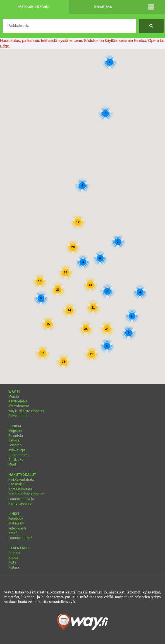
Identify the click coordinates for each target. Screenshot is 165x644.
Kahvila (14, 440)
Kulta (12, 562)
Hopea (13, 558)
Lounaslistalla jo (21, 499)
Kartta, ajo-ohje (20, 504)
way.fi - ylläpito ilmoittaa (27, 411)
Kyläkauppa (17, 450)
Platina (14, 567)
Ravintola (16, 436)
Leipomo (15, 445)
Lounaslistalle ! (20, 538)
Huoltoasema (19, 455)
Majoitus (15, 431)
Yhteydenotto (19, 406)
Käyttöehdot (18, 401)
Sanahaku (16, 484)
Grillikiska (16, 460)
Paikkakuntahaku (21, 480)
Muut (12, 464)
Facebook (16, 519)
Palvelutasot (18, 416)
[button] (151, 7)
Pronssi (14, 553)
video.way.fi (17, 528)
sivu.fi (13, 533)
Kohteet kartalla (21, 489)
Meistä (14, 397)
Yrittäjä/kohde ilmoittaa (27, 494)
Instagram (16, 523)
